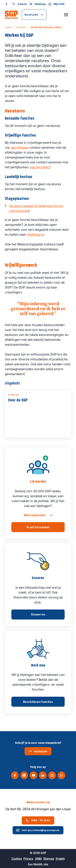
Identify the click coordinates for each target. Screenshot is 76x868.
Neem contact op (38, 802)
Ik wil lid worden (38, 527)
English (60, 859)
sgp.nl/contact (40, 167)
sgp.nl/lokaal (19, 147)
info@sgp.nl (35, 234)
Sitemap (49, 859)
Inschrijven (38, 751)
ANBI (38, 859)
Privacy (28, 859)
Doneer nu (38, 614)
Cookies (17, 859)
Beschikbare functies (38, 702)
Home (8, 27)
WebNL (38, 864)
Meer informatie (38, 515)
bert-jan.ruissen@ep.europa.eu (38, 830)
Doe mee (21, 27)
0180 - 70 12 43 (38, 820)
